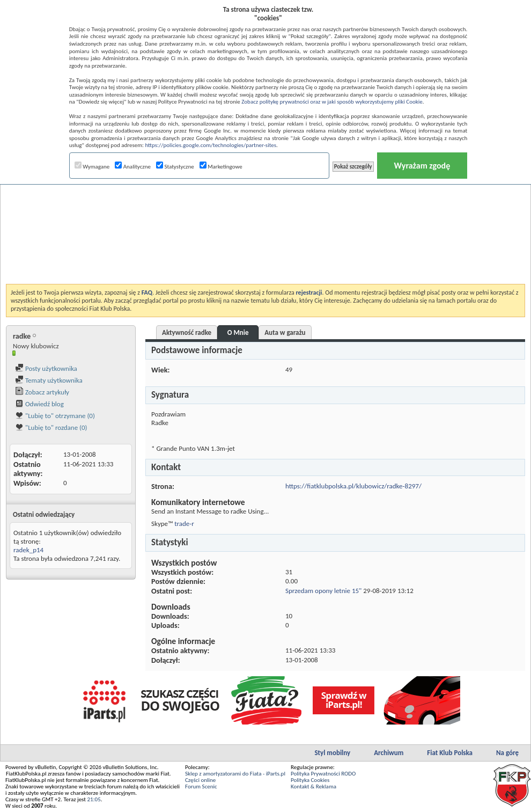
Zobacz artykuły (42, 392)
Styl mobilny (332, 753)
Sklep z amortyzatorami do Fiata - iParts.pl (235, 774)
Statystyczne (175, 167)
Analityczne (133, 167)
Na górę (507, 753)
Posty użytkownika (46, 368)
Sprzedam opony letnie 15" (323, 591)
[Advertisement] (266, 206)
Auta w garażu (285, 332)
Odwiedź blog (39, 404)
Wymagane (92, 167)
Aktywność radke (187, 332)
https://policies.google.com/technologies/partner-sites (211, 145)
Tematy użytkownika (49, 380)
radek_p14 (28, 550)
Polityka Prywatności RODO (323, 774)
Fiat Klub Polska (450, 753)
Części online (200, 780)
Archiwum (389, 753)
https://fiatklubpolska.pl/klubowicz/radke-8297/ (353, 486)
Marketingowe (221, 167)
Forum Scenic (201, 787)
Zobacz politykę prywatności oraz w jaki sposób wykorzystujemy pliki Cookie (332, 102)
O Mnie (238, 332)
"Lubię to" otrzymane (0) (55, 416)
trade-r (184, 524)
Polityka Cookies (310, 780)
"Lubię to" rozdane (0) (51, 427)
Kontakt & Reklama (314, 787)
